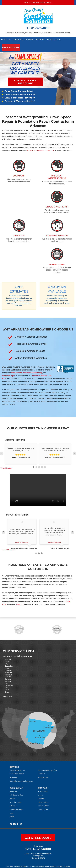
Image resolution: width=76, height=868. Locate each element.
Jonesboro (49, 147)
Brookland (9, 671)
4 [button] (42, 464)
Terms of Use (57, 863)
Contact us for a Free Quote (25, 79)
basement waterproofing (32, 370)
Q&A (11, 810)
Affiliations (13, 803)
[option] (21, 450)
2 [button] (36, 464)
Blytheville (9, 669)
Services (6, 40)
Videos (41, 792)
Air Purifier (14, 774)
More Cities (7, 693)
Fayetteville (35, 372)
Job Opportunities (16, 792)
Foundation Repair (17, 771)
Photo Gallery (43, 799)
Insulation (42, 771)
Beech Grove (10, 663)
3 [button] (39, 464)
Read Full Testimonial (22, 539)
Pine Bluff (31, 147)
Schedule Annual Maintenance (38, 2)
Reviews (29, 40)
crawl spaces (16, 370)
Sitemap (67, 863)
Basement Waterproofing (47, 767)
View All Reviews (6, 465)
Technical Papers (16, 806)
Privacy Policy (45, 863)
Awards (12, 795)
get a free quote (38, 835)
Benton (44, 372)
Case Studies (43, 806)
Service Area (53, 40)
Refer (12, 814)
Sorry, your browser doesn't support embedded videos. (38, 487)
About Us (40, 40)
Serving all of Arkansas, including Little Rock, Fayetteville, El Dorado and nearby (38, 33)
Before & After (43, 803)
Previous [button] (2, 448)
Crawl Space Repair (17, 767)
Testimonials (43, 788)
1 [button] (33, 464)
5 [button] (45, 464)
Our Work (18, 40)
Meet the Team (15, 799)
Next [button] (74, 448)
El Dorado (40, 147)
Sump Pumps (43, 774)
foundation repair (9, 372)
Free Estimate (8, 46)
